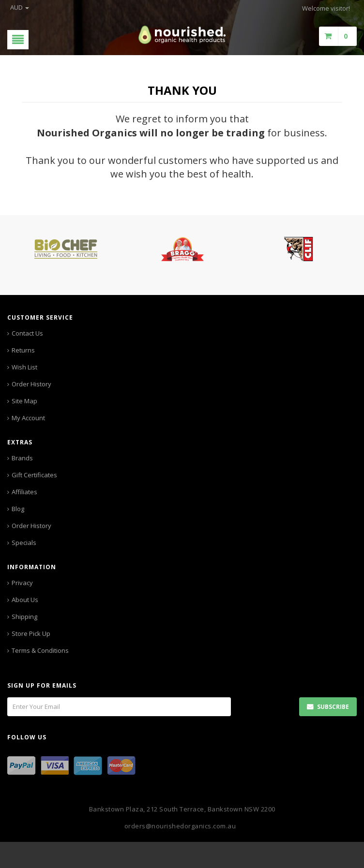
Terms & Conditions (40, 650)
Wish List (24, 367)
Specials (24, 543)
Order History (31, 384)
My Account (28, 418)
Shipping (24, 617)
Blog (18, 509)
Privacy (22, 583)
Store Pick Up (31, 633)
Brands (22, 458)
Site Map (24, 401)
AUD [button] (20, 7)
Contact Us (27, 333)
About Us (25, 600)
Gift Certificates (34, 475)
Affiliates (24, 492)
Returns (23, 350)
